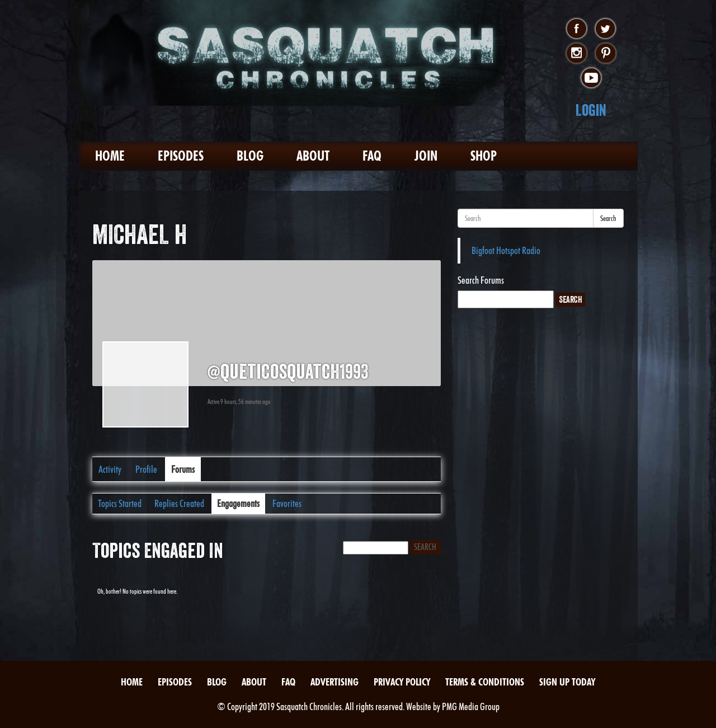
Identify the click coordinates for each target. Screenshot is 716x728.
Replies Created (179, 503)
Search (608, 218)
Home (110, 156)
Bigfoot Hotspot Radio (506, 250)
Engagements (238, 503)
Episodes (181, 156)
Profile (146, 469)
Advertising (335, 682)
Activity (110, 469)
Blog (250, 156)
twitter (606, 29)
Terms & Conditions (485, 682)
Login (591, 110)
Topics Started (120, 503)
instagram (576, 54)
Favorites (287, 503)
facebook (576, 29)
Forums (183, 469)
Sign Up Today (567, 682)
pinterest (606, 54)
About (313, 156)
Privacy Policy (402, 682)
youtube (591, 78)
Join (426, 156)
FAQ (372, 156)
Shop (484, 156)
